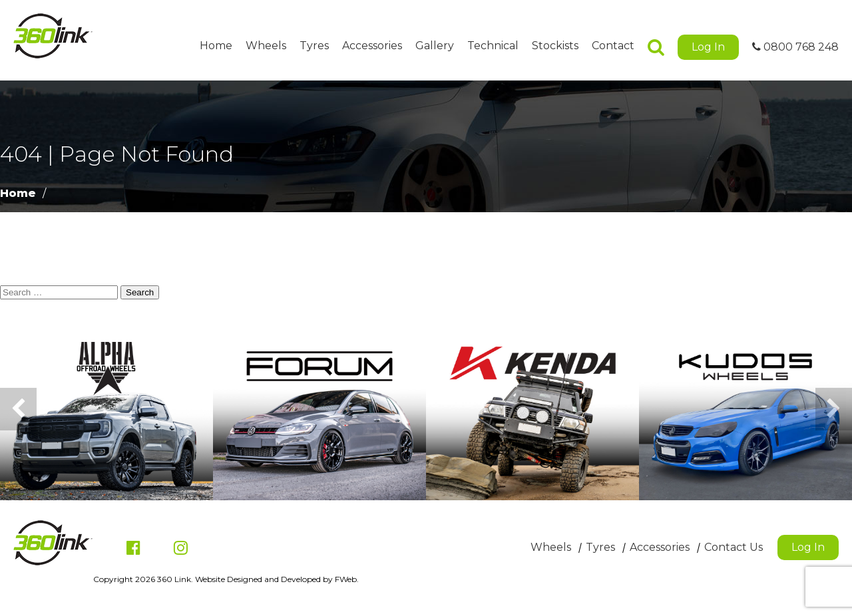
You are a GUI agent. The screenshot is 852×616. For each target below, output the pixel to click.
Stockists (555, 46)
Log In (708, 47)
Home (216, 46)
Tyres (314, 46)
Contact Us (734, 547)
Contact (613, 46)
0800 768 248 (795, 47)
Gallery (435, 46)
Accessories (372, 46)
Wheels (266, 46)
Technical (493, 46)
